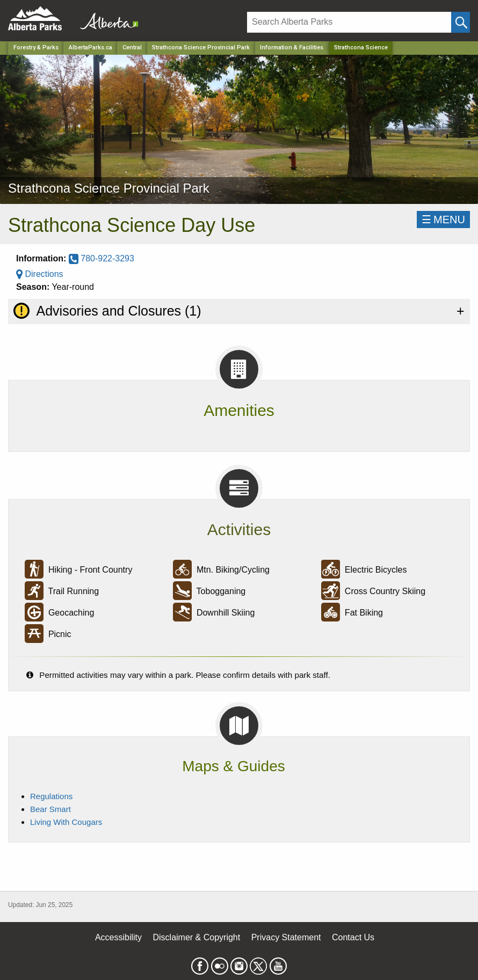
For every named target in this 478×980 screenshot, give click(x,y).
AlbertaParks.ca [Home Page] (90, 47)
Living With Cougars (66, 822)
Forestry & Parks (36, 47)
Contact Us (353, 937)
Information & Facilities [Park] (292, 47)
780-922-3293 (102, 258)
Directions (40, 274)
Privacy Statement (286, 937)
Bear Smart (50, 809)
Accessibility (118, 937)
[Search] (349, 22)
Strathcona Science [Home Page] (361, 47)
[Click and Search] (461, 22)
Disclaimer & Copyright (197, 937)
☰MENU (443, 220)
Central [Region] (132, 47)
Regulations (51, 796)
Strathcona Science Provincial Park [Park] (201, 47)
